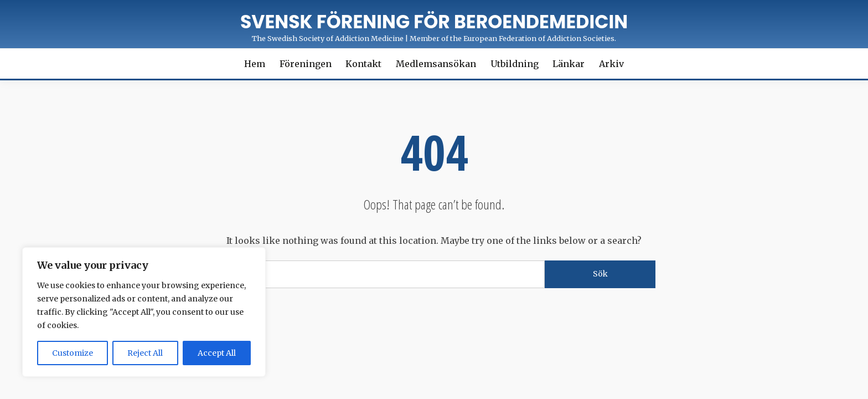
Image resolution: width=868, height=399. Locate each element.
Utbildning (515, 64)
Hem (255, 64)
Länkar (569, 64)
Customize (73, 353)
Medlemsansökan (436, 64)
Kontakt (363, 64)
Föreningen (306, 64)
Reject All (145, 353)
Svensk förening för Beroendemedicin (434, 22)
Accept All (217, 353)
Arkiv (611, 64)
